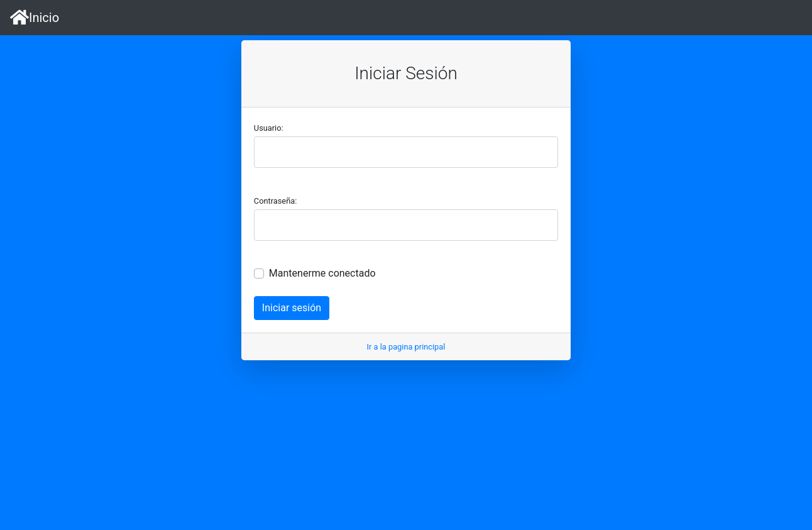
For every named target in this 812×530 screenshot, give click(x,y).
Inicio (35, 17)
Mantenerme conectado (322, 273)
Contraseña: (275, 201)
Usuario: (269, 128)
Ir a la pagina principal (406, 347)
